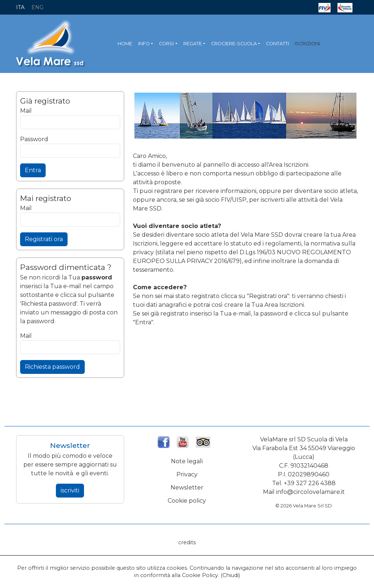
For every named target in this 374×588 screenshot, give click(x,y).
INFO (144, 44)
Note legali (187, 461)
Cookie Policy (200, 575)
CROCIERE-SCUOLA (234, 44)
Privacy (187, 474)
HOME (125, 44)
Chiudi (230, 575)
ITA (20, 7)
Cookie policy (187, 501)
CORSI (166, 44)
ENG (37, 7)
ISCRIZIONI (307, 44)
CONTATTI (277, 44)
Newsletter (187, 488)
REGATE (193, 44)
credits (187, 542)
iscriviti (70, 490)
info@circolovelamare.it (310, 492)
